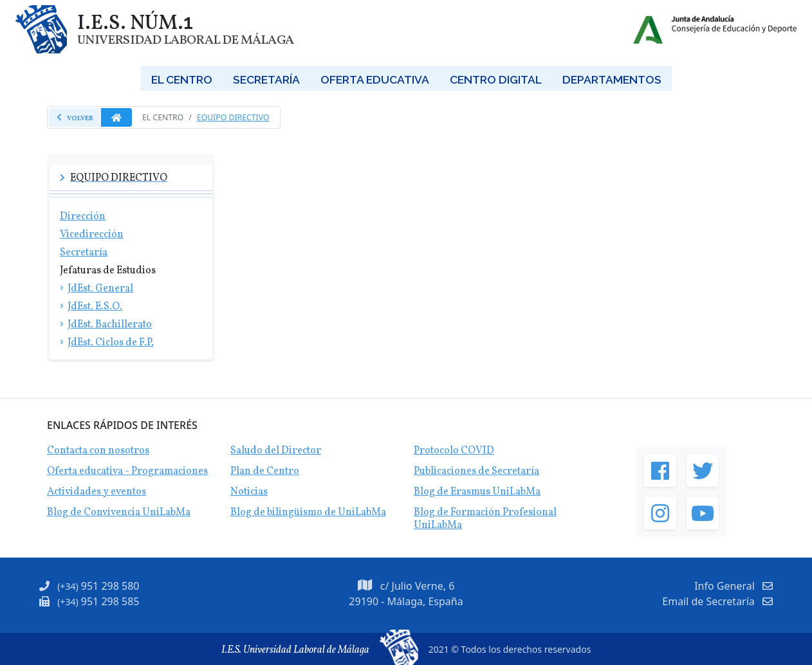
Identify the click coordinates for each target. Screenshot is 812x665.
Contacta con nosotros (98, 451)
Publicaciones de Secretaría (476, 471)
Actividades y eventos (97, 492)
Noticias (249, 492)
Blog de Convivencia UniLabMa (119, 513)
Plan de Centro (265, 471)
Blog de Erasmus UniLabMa (477, 492)
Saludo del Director (276, 451)
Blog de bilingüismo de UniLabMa (308, 513)
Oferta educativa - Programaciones (127, 471)
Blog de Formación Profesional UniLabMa (485, 519)
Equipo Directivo (233, 117)
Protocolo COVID (454, 451)
